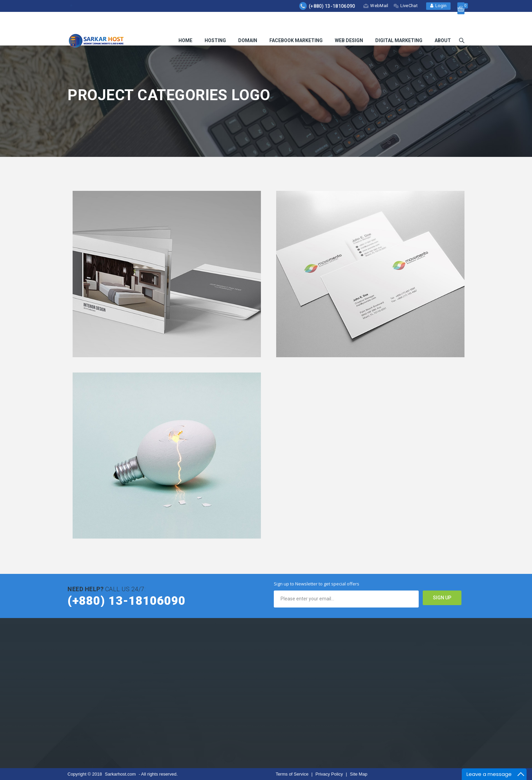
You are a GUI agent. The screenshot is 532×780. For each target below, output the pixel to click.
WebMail (376, 6)
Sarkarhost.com (120, 774)
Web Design (349, 24)
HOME (185, 24)
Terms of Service (292, 774)
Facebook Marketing (296, 24)
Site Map (358, 774)
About (443, 24)
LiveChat (406, 6)
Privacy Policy (330, 774)
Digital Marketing (399, 24)
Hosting (215, 24)
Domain (248, 24)
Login (438, 6)
